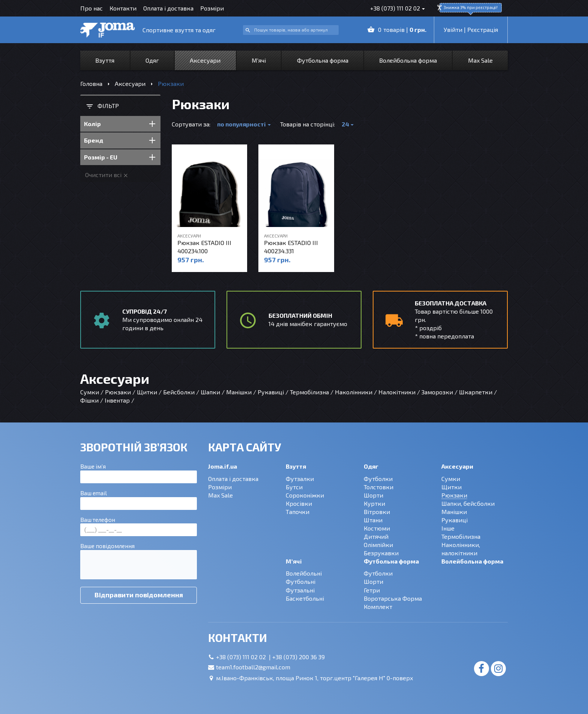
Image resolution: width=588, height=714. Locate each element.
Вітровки (377, 512)
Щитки (451, 487)
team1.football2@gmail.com (253, 667)
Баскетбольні (305, 598)
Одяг (152, 60)
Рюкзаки (454, 495)
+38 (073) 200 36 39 (298, 657)
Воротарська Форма (393, 598)
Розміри (212, 8)
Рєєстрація (483, 29)
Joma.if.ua (223, 466)
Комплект (378, 607)
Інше (448, 528)
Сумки (451, 479)
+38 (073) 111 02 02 (395, 8)
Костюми (377, 528)
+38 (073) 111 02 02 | (244, 657)
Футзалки (300, 479)
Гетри (372, 590)
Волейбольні (304, 573)
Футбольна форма (323, 60)
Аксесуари (205, 60)
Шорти (373, 495)
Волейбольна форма (408, 60)
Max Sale (480, 60)
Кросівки (299, 503)
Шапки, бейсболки (468, 503)
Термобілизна (461, 536)
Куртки (374, 503)
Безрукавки (381, 553)
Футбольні (301, 581)
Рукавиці (454, 520)
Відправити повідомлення (139, 595)
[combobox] (291, 30)
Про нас (91, 8)
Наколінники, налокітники (461, 549)
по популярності (241, 124)
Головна (91, 83)
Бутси (294, 487)
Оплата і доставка (168, 8)
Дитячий (376, 536)
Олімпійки (378, 545)
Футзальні (300, 590)
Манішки (454, 512)
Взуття (105, 60)
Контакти (123, 8)
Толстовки (379, 487)
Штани (373, 520)
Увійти (453, 29)
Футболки (378, 479)
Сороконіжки (305, 495)
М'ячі (259, 60)
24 (345, 124)
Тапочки (298, 512)
